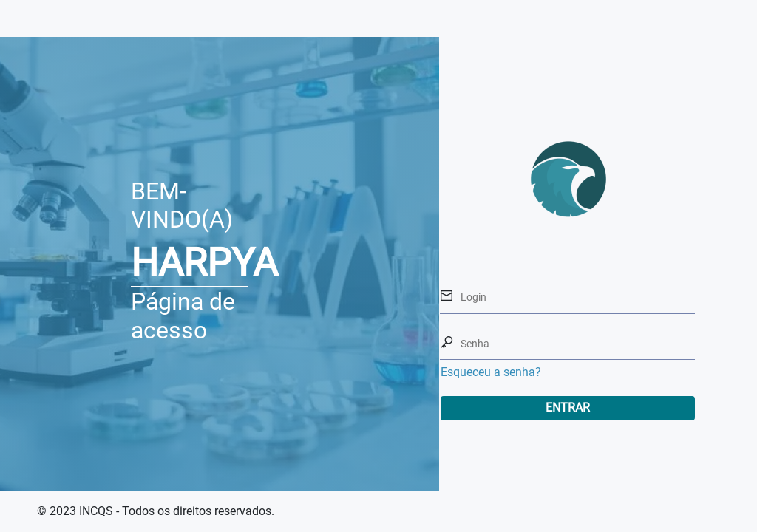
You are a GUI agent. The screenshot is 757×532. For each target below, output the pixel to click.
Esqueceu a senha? (491, 372)
